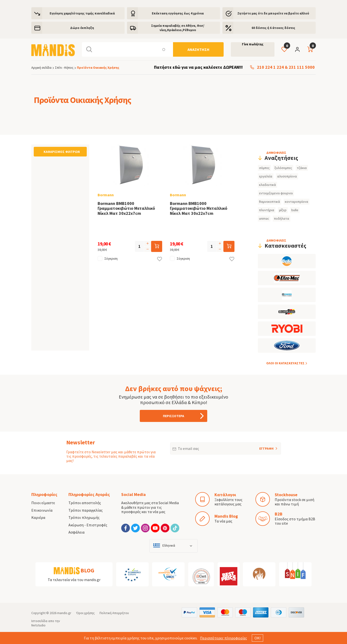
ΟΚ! (257, 638)
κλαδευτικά (267, 185)
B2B (279, 514)
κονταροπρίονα (297, 202)
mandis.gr (64, 613)
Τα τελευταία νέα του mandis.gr (74, 580)
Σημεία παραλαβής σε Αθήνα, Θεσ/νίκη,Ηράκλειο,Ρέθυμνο (178, 28)
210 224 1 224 (270, 67)
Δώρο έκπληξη (82, 28)
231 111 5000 (302, 67)
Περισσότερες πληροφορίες (224, 638)
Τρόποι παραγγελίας (86, 510)
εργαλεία (266, 176)
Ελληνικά (169, 546)
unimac (264, 218)
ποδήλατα (282, 218)
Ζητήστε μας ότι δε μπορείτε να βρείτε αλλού (273, 13)
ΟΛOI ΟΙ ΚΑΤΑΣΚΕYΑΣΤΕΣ (285, 363)
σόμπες (264, 168)
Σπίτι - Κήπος (64, 68)
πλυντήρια (267, 210)
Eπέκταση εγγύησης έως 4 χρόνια (178, 13)
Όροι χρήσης (85, 613)
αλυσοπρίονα (287, 176)
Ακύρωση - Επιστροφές (88, 525)
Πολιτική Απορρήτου (114, 613)
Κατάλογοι (225, 495)
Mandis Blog (226, 516)
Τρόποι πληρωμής (84, 517)
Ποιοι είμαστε (43, 503)
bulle (295, 210)
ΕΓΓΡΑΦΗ (260, 447)
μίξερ (283, 210)
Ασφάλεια (77, 532)
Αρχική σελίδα (41, 68)
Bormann (106, 195)
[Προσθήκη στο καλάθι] (157, 246)
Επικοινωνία (42, 510)
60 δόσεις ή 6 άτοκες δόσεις (273, 28)
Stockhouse (286, 495)
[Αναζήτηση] (198, 49)
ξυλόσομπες (283, 168)
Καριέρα (38, 517)
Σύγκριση (111, 258)
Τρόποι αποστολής (85, 503)
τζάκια (302, 168)
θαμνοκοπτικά (270, 202)
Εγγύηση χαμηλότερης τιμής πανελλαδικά (82, 13)
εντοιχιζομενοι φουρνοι (276, 193)
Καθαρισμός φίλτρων (62, 152)
